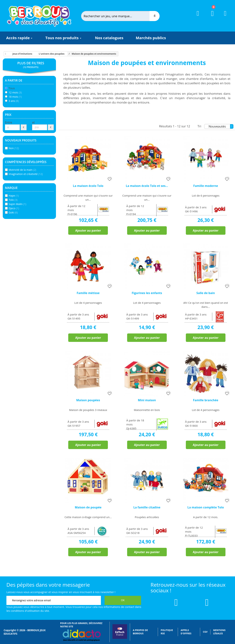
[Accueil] (5, 54)
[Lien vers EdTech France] (120, 638)
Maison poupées (88, 400)
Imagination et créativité (26, 174)
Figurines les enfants (147, 293)
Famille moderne (206, 186)
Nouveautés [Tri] (221, 126)
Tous (12, 88)
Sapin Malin (17, 204)
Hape (14, 196)
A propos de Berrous (140, 632)
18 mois (15, 97)
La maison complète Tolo (206, 507)
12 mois (15, 92)
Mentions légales (219, 632)
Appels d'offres (186, 632)
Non (14, 148)
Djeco (14, 208)
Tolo (13, 200)
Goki (13, 212)
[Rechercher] (118, 16)
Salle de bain (206, 293)
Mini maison (147, 400)
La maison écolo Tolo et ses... (147, 186)
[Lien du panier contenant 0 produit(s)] (210, 17)
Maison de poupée (88, 507)
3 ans (14, 101)
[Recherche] (155, 16)
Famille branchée (206, 400)
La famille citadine (147, 507)
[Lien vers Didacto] (82, 635)
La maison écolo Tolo (88, 186)
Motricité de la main (22, 170)
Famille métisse (88, 293)
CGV (205, 632)
